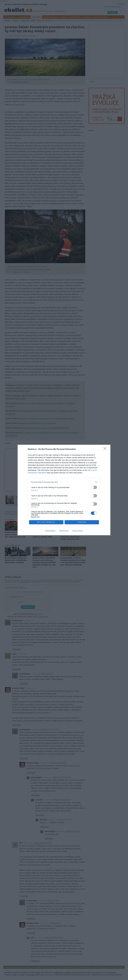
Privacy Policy (78, 531)
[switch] (94, 487)
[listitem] (64, 482)
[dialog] (64, 490)
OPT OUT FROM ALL (46, 522)
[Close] (106, 449)
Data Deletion (50, 531)
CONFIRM (82, 522)
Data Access (64, 531)
